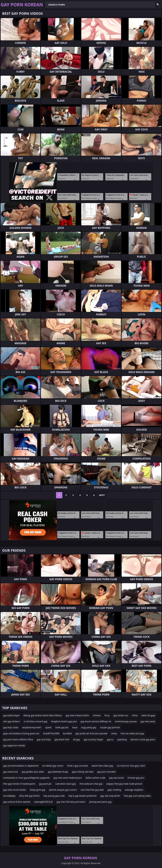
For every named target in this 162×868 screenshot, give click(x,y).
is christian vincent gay (36, 721)
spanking (122, 739)
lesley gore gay (38, 790)
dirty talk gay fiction (29, 796)
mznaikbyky (9, 796)
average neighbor (134, 790)
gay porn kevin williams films (18, 739)
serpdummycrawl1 (32, 727)
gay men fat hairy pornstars (71, 802)
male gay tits (62, 727)
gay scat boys (44, 739)
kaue (75, 727)
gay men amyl (148, 721)
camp (114, 733)
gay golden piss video (33, 772)
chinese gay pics (136, 778)
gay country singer (93, 739)
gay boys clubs (11, 727)
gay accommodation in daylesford (21, 766)
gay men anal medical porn (68, 778)
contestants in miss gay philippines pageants (26, 778)
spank (48, 727)
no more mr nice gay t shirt (131, 766)
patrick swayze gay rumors (63, 790)
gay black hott (62, 739)
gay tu (110, 739)
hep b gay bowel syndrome (83, 796)
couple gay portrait (110, 727)
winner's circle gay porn (143, 739)
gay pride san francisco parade (91, 733)
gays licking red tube (83, 772)
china (135, 715)
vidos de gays (148, 715)
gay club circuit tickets (15, 790)
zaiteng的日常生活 (43, 802)
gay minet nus (121, 715)
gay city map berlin (110, 796)
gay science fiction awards (17, 802)
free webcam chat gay (91, 784)
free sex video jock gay (132, 733)
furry (107, 715)
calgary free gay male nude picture (124, 784)
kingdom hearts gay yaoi (64, 721)
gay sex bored (116, 778)
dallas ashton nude (95, 778)
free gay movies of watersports (19, 784)
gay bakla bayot (11, 715)
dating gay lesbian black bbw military (42, 715)
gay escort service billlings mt (96, 721)
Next (102, 495)
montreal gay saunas (126, 721)
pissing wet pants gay (100, 802)
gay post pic (45, 784)
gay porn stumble (106, 772)
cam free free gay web (92, 790)
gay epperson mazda (14, 745)
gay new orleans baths (77, 715)
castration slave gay (66, 784)
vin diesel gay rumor (53, 766)
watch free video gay (102, 766)
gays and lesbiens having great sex (21, 733)
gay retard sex (11, 772)
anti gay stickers (12, 721)
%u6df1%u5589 (51, 733)
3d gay (76, 739)
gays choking (114, 790)
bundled (67, 733)
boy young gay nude (54, 796)
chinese (97, 715)
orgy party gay (89, 727)
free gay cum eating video (137, 796)
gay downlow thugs (58, 772)
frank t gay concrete (78, 766)
